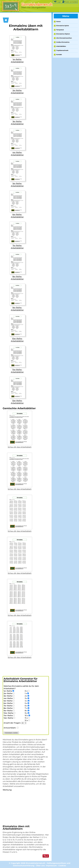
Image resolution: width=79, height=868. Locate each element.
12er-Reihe (9, 718)
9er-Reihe (9, 711)
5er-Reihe (9, 701)
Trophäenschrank (62, 50)
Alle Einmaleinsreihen (64, 38)
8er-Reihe (9, 708)
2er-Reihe (9, 693)
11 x (27, 718)
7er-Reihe (9, 706)
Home (58, 21)
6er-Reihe (9, 703)
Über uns (40, 866)
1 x (27, 693)
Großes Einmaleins (63, 42)
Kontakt (59, 55)
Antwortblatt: (11, 728)
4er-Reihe (9, 698)
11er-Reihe (9, 716)
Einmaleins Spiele (63, 26)
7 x (27, 708)
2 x (27, 696)
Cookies (62, 866)
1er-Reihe (9, 691)
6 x (27, 706)
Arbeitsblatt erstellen (11, 733)
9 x (27, 713)
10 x (27, 716)
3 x (27, 698)
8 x (27, 711)
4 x (27, 701)
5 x (27, 703)
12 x (27, 720)
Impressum (51, 866)
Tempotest (60, 30)
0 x (27, 691)
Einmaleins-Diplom (63, 34)
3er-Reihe (9, 696)
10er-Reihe (9, 713)
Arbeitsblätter (61, 46)
